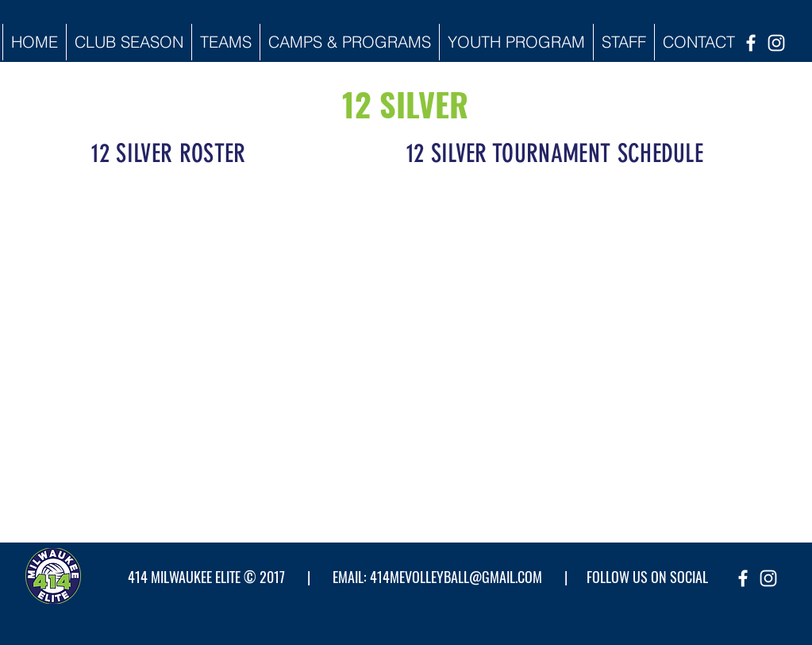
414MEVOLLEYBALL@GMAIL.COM (456, 577)
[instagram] (776, 43)
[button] (129, 42)
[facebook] (751, 43)
